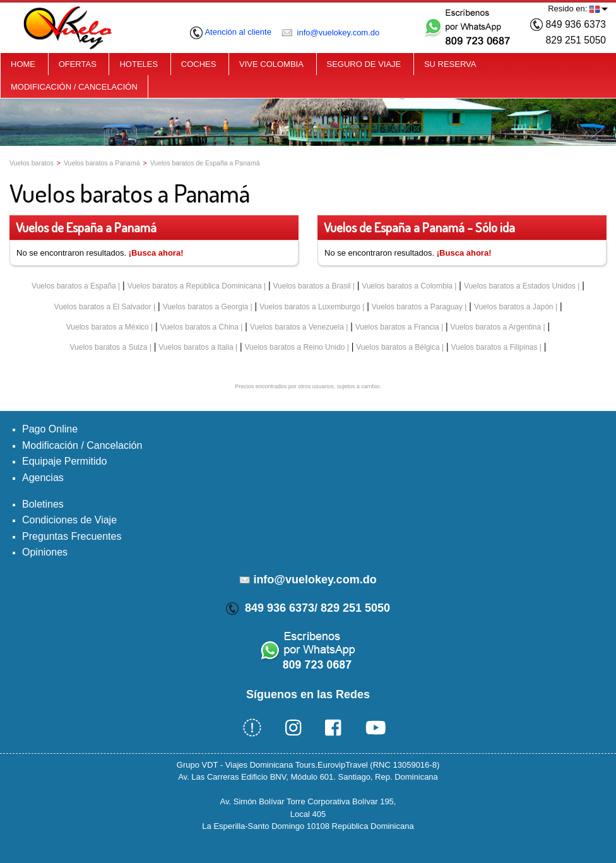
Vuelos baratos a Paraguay (417, 307)
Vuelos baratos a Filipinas (495, 347)
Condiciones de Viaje (69, 520)
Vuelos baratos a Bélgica (398, 347)
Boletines (43, 504)
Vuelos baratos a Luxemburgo (310, 307)
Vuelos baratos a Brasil (312, 286)
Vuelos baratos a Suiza (108, 347)
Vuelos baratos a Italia (196, 347)
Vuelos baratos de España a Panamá (205, 163)
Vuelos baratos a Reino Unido (294, 347)
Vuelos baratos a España (74, 286)
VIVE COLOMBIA (271, 64)
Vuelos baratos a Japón (514, 307)
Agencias (43, 478)
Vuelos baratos (32, 163)
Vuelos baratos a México (108, 327)
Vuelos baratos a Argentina (496, 327)
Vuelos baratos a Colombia (407, 286)
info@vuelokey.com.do (330, 33)
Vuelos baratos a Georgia (206, 307)
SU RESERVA (450, 64)
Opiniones (45, 552)
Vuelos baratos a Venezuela (297, 327)
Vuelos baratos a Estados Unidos (520, 286)
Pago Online (50, 429)
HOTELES (139, 64)
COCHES (199, 64)
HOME (23, 64)
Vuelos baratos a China (199, 327)
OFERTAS (78, 64)
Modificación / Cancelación (82, 445)
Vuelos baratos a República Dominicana (195, 286)
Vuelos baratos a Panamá (102, 163)
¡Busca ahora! (156, 253)
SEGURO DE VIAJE (364, 64)
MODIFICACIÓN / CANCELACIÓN (74, 87)
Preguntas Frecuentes (72, 536)
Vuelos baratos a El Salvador (102, 307)
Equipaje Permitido (64, 461)
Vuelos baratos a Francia (397, 327)
